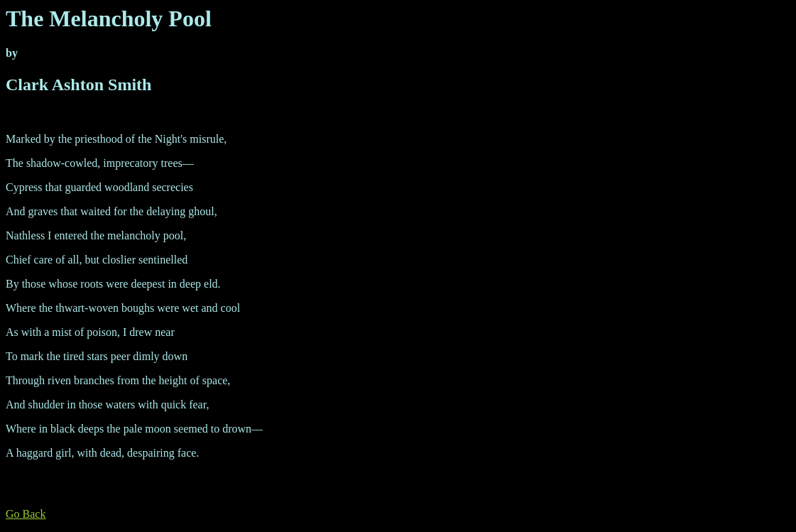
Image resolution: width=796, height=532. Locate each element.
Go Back (26, 514)
